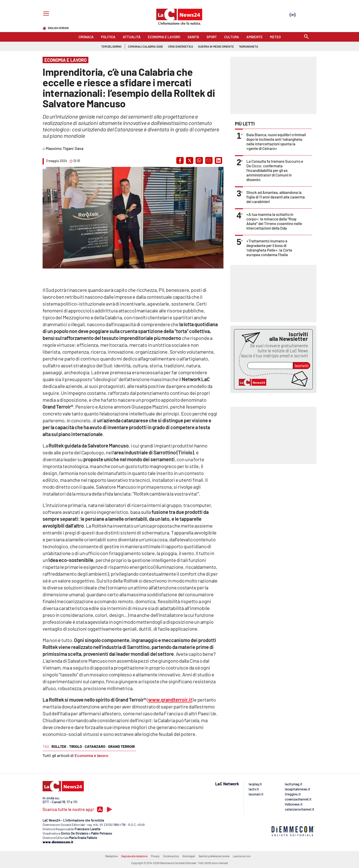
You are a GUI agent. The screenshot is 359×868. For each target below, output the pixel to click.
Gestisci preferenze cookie (214, 856)
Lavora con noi (242, 856)
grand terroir (121, 746)
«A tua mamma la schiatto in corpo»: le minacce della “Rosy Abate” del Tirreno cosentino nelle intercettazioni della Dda (274, 221)
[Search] (306, 37)
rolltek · (60, 746)
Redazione (112, 856)
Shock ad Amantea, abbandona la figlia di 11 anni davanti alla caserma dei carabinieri (276, 197)
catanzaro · (96, 746)
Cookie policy (171, 856)
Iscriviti (302, 366)
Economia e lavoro (91, 755)
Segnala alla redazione (134, 856)
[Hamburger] (45, 14)
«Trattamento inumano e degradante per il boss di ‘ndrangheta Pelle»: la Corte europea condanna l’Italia (269, 248)
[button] (180, 160)
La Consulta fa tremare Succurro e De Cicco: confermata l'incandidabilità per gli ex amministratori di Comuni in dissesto (275, 170)
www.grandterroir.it (170, 700)
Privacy (155, 856)
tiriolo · (76, 746)
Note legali (189, 856)
